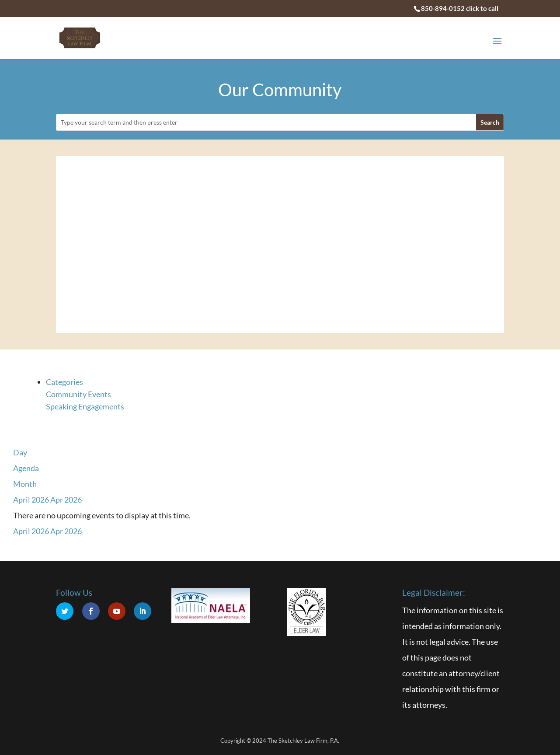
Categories (64, 382)
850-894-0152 (443, 8)
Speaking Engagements (85, 406)
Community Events (78, 394)
